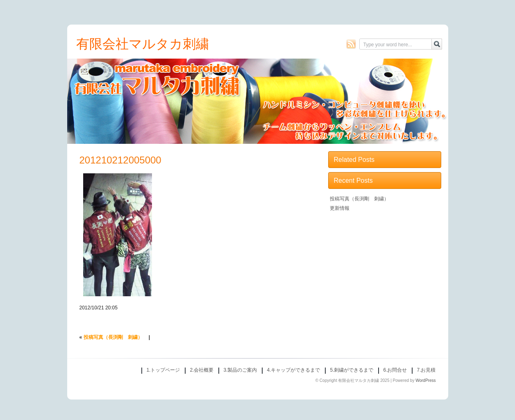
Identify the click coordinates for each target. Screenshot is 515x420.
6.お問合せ (395, 370)
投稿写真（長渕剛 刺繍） (113, 337)
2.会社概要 (202, 370)
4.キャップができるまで (293, 370)
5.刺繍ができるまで (352, 370)
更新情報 (340, 208)
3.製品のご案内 (240, 370)
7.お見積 (426, 370)
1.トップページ (163, 370)
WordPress (425, 380)
